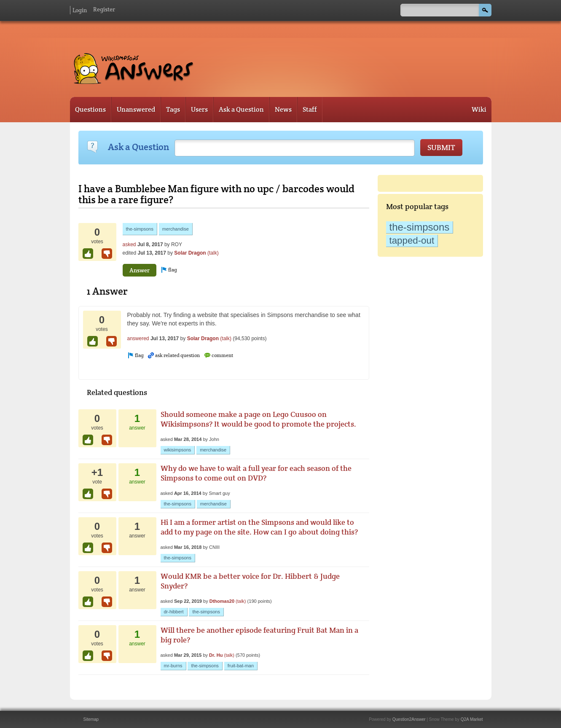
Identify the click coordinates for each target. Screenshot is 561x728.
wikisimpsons (178, 450)
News (283, 109)
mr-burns (173, 666)
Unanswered (136, 109)
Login (80, 10)
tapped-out (412, 240)
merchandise (176, 229)
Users (199, 109)
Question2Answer (409, 719)
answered (138, 338)
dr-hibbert (174, 612)
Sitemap (91, 719)
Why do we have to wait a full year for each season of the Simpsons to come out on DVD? (256, 473)
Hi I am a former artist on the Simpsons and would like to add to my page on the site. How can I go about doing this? (259, 527)
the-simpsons (420, 227)
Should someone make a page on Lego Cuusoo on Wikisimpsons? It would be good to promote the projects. (258, 419)
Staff (310, 109)
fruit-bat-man (241, 666)
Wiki (479, 109)
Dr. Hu (216, 655)
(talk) (213, 253)
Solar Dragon (190, 253)
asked (129, 244)
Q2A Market (472, 719)
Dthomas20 (222, 601)
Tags (173, 109)
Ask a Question (241, 109)
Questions (90, 109)
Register (104, 9)
